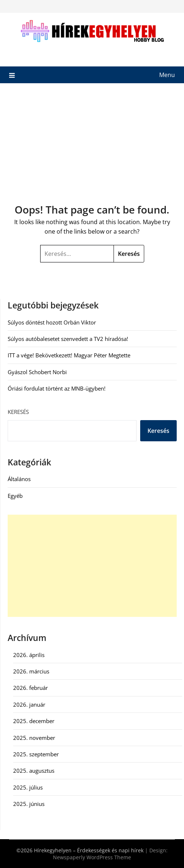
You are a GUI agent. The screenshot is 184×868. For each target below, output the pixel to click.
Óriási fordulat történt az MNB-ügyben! (57, 388)
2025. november (34, 738)
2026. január (29, 704)
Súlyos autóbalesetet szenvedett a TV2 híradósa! (68, 339)
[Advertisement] (92, 138)
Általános (19, 479)
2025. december (34, 721)
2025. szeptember (36, 754)
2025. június (29, 804)
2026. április (29, 655)
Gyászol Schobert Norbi (37, 372)
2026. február (30, 688)
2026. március (31, 671)
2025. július (28, 787)
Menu (167, 75)
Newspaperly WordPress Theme (92, 857)
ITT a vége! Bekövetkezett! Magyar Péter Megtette (69, 355)
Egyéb (15, 496)
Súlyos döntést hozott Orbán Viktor (52, 322)
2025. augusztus (34, 771)
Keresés (18, 412)
